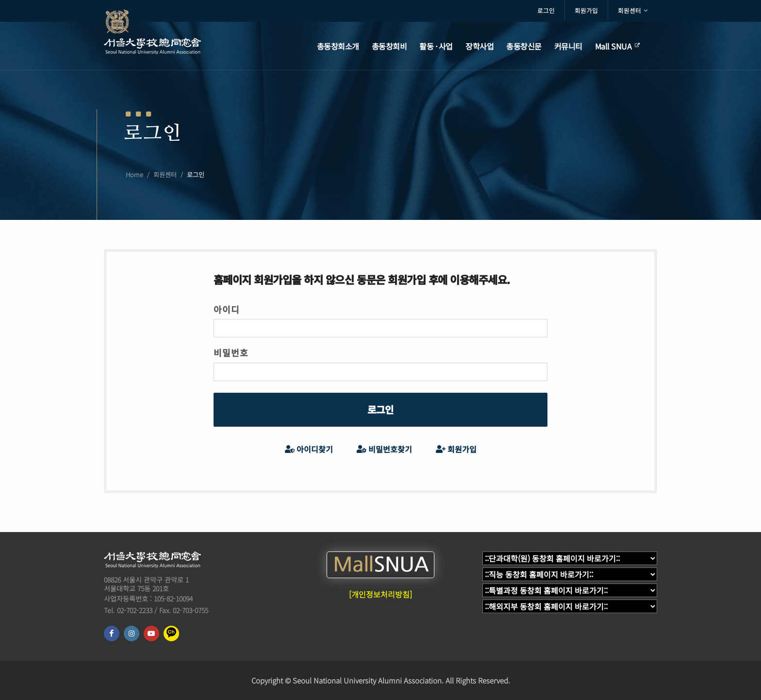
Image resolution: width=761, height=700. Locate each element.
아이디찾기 (309, 449)
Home (134, 175)
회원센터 (633, 11)
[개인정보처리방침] (380, 594)
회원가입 (586, 10)
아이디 (227, 309)
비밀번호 (231, 352)
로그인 (546, 10)
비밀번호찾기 (384, 449)
